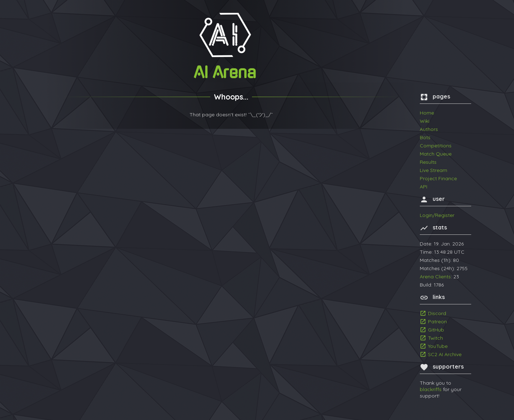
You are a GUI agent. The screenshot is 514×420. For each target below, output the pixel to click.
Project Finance (438, 178)
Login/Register (437, 215)
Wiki (425, 121)
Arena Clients (435, 277)
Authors (429, 129)
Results (428, 162)
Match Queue (436, 154)
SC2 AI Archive (445, 354)
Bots (425, 137)
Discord (437, 313)
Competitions (436, 146)
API (424, 187)
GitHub (436, 330)
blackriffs (431, 389)
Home (427, 113)
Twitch (435, 338)
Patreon (437, 322)
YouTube (438, 346)
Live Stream (434, 170)
